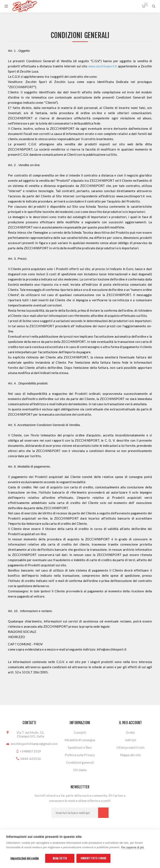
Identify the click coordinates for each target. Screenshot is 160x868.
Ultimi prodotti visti (130, 747)
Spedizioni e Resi (80, 747)
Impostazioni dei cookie (25, 858)
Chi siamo (80, 770)
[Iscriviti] (75, 813)
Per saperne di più (133, 847)
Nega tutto (60, 858)
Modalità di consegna (80, 740)
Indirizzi (131, 740)
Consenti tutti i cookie (94, 858)
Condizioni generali (80, 762)
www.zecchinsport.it (103, 66)
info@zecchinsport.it (112, 649)
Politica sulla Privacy (80, 755)
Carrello (146, 4)
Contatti (80, 732)
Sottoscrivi (103, 813)
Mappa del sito (131, 755)
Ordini (130, 732)
